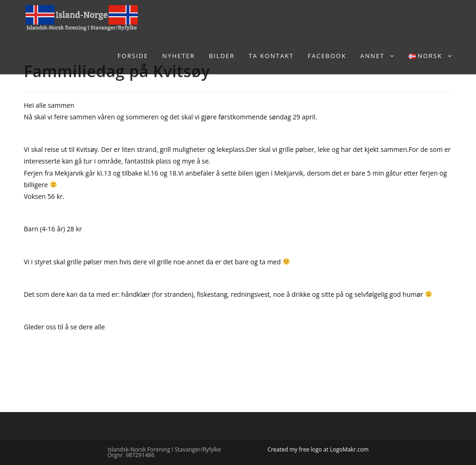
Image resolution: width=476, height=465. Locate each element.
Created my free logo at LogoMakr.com (318, 449)
